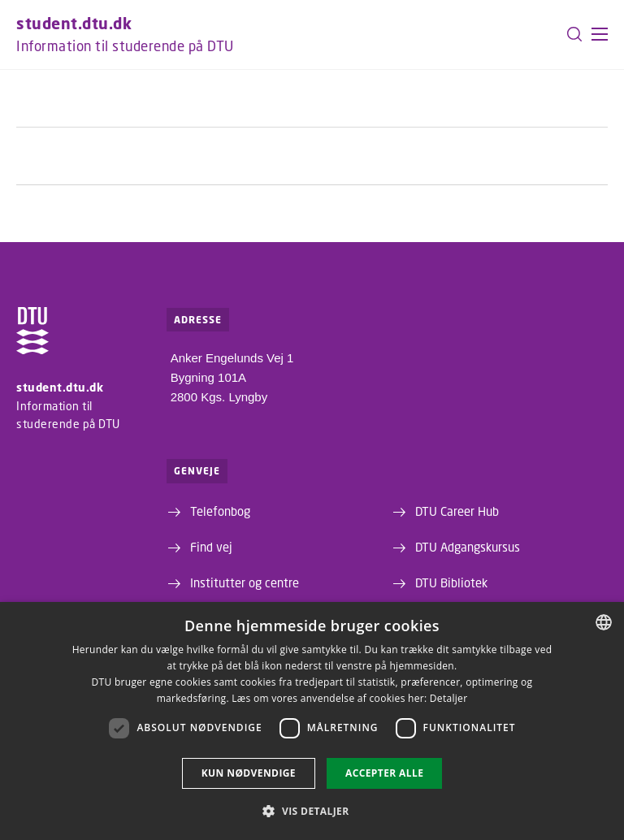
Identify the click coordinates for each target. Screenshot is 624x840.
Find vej (211, 547)
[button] (600, 34)
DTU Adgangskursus (468, 547)
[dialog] (312, 721)
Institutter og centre (245, 582)
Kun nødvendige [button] (249, 773)
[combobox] (604, 622)
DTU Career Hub (457, 511)
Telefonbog (220, 511)
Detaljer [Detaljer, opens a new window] (449, 698)
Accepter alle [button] (384, 773)
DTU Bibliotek (451, 582)
